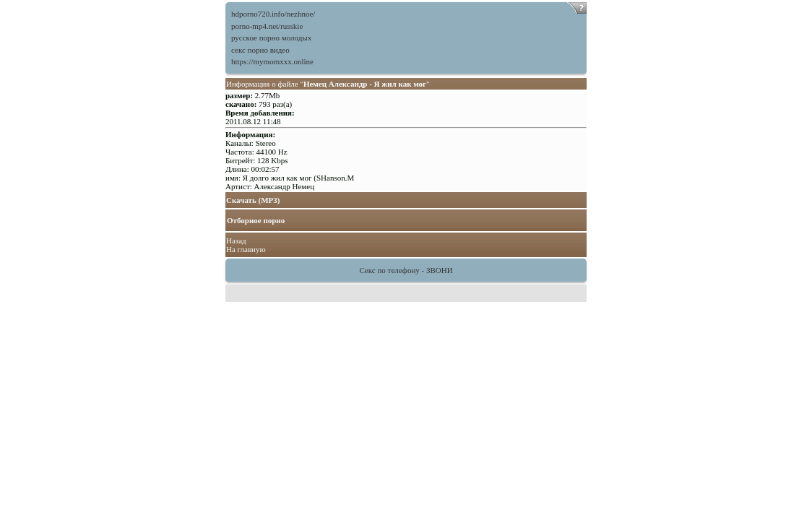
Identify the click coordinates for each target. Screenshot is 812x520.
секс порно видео (260, 50)
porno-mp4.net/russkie (267, 26)
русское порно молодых (271, 38)
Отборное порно (256, 220)
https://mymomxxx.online (272, 61)
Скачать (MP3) (253, 200)
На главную (246, 249)
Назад (236, 240)
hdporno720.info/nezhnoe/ (273, 14)
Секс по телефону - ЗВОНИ (406, 270)
